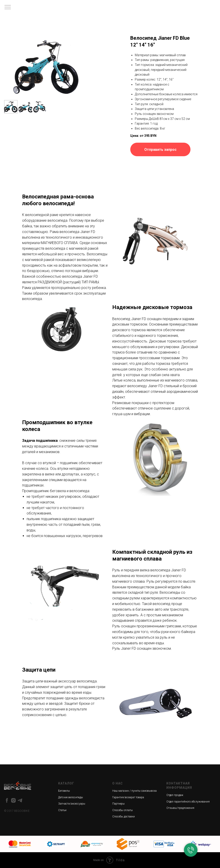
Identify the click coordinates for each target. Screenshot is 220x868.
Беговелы (64, 791)
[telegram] (20, 800)
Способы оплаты (123, 810)
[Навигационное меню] (8, 7)
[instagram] (13, 800)
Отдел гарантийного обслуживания (188, 802)
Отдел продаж (175, 795)
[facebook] (7, 800)
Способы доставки (124, 817)
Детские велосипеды (71, 797)
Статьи (62, 810)
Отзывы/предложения (180, 808)
